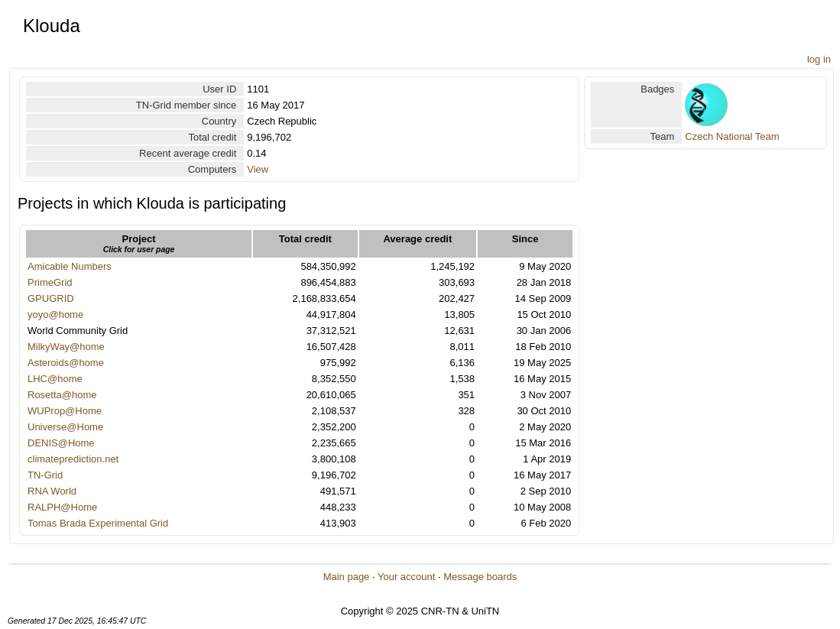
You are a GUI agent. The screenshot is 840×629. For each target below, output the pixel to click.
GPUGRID (51, 298)
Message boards (480, 577)
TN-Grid (45, 475)
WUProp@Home (65, 411)
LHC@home (55, 379)
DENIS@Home (61, 443)
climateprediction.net (73, 459)
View (258, 169)
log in (819, 59)
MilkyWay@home (66, 347)
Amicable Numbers (70, 266)
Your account (406, 577)
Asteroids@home (66, 363)
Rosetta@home (62, 395)
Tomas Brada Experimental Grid (98, 523)
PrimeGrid (50, 282)
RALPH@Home (62, 507)
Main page (347, 577)
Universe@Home (65, 427)
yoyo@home (55, 314)
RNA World (52, 491)
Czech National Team (732, 136)
